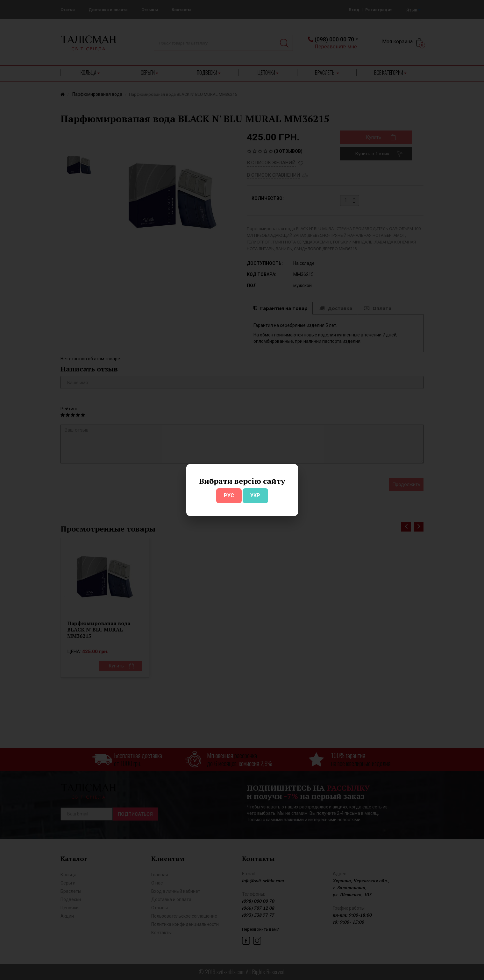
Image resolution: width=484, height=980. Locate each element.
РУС (229, 495)
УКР (255, 495)
